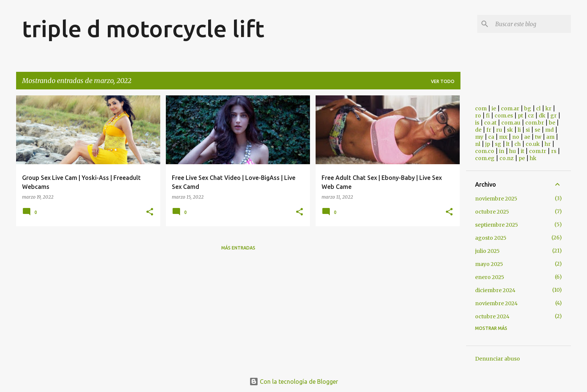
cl (538, 108)
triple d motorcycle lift (143, 28)
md (549, 130)
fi (488, 116)
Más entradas (238, 248)
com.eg (485, 158)
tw (538, 137)
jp (488, 144)
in (502, 151)
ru (499, 130)
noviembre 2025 (496, 199)
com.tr (538, 151)
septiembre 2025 (497, 225)
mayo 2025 (489, 264)
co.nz (507, 158)
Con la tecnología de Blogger (294, 382)
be (552, 123)
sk (510, 130)
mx (503, 137)
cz (531, 116)
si (528, 130)
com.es (504, 116)
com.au (511, 123)
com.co (485, 151)
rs (554, 151)
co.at (490, 123)
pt (520, 116)
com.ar (510, 108)
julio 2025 (487, 251)
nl (478, 144)
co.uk (533, 144)
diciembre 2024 (495, 290)
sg (498, 144)
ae (527, 137)
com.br (535, 123)
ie (494, 108)
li (519, 130)
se (537, 130)
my (479, 137)
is (477, 123)
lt (508, 144)
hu (513, 151)
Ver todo (443, 81)
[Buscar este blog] (532, 24)
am (550, 137)
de (478, 130)
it (522, 151)
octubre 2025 (492, 212)
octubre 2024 (492, 316)
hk (533, 158)
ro (478, 116)
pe (522, 158)
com (481, 108)
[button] (150, 212)
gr (553, 116)
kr (548, 108)
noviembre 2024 (496, 303)
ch (518, 144)
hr (548, 144)
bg (528, 108)
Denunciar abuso (498, 359)
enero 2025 (490, 277)
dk (542, 116)
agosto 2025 (491, 238)
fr (489, 130)
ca (491, 137)
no (516, 137)
